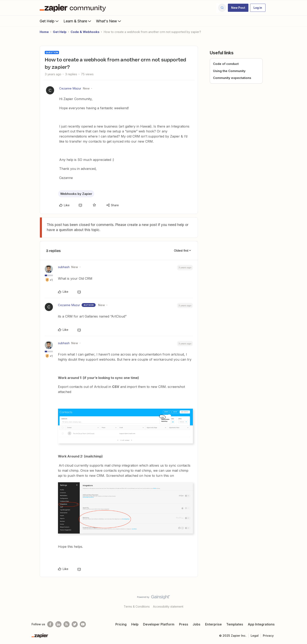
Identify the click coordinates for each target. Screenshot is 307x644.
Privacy (268, 636)
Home (44, 32)
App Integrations (261, 624)
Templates (235, 624)
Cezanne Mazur (70, 88)
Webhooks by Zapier (76, 194)
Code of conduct (226, 64)
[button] (238, 8)
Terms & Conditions (137, 606)
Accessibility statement (168, 606)
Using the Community (229, 71)
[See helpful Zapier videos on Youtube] (83, 624)
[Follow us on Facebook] (50, 624)
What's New (109, 21)
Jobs (197, 624)
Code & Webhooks (85, 32)
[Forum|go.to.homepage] (74, 8)
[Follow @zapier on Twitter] (75, 624)
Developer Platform (159, 624)
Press (184, 624)
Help (135, 624)
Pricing (121, 624)
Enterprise (213, 624)
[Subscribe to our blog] (67, 624)
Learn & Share (78, 21)
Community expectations (232, 78)
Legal (255, 636)
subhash (64, 267)
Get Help (50, 21)
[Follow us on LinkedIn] (58, 624)
